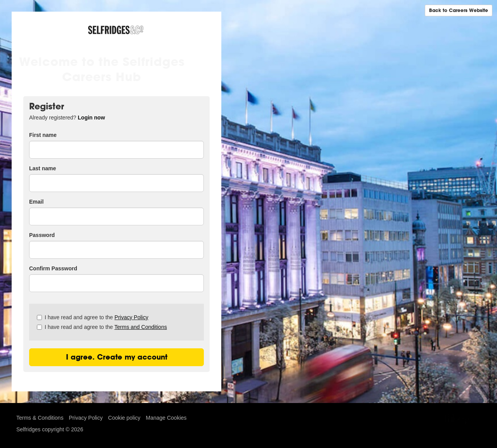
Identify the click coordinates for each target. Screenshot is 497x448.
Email (36, 202)
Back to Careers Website (459, 10)
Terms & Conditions (40, 418)
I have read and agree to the (93, 317)
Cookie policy (124, 418)
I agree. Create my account (117, 357)
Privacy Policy (131, 317)
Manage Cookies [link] (166, 418)
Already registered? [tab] (67, 118)
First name (43, 135)
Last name (43, 168)
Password (42, 235)
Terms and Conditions (141, 327)
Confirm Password (53, 268)
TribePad (461, 420)
